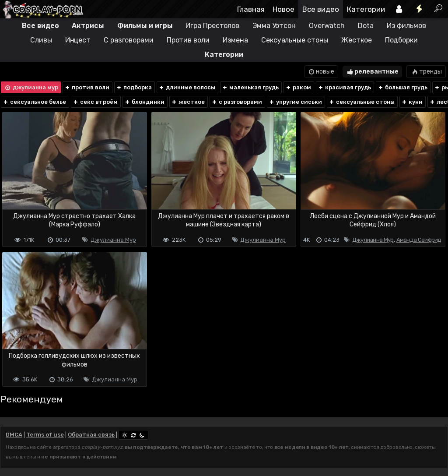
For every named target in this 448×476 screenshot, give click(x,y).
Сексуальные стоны (295, 40)
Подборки (401, 40)
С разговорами (129, 40)
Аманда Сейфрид (419, 240)
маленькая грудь (250, 87)
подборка (134, 87)
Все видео (321, 9)
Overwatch (327, 26)
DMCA (14, 435)
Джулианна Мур (113, 240)
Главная (251, 9)
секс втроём (95, 102)
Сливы (41, 40)
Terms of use (45, 435)
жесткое (188, 102)
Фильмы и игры (145, 26)
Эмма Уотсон (274, 26)
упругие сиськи (295, 102)
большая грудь (402, 87)
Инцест (78, 40)
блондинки (144, 102)
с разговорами (237, 102)
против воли (87, 87)
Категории (366, 9)
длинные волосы (187, 87)
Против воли (188, 40)
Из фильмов (406, 26)
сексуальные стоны (362, 102)
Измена (235, 40)
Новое (283, 9)
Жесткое (356, 40)
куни (412, 102)
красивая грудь (344, 87)
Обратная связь (91, 435)
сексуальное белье (34, 102)
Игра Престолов (212, 26)
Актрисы (88, 26)
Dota (366, 26)
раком (298, 87)
